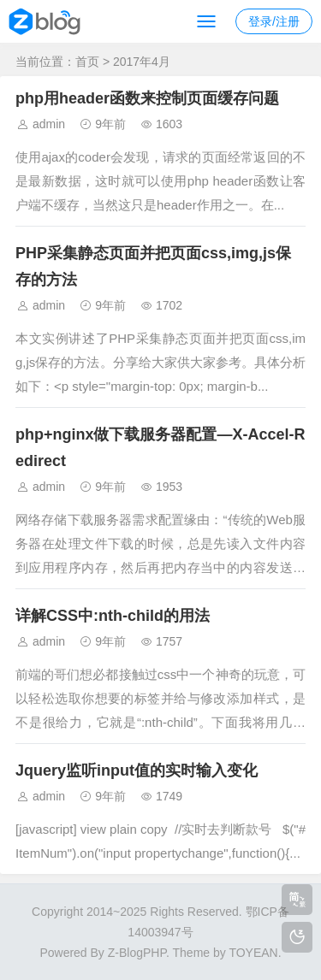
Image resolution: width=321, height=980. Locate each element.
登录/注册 (274, 21)
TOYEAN (253, 953)
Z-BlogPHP (137, 953)
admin (49, 124)
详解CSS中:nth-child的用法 (113, 616)
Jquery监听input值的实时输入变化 (137, 770)
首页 (87, 62)
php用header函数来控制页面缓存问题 (147, 98)
